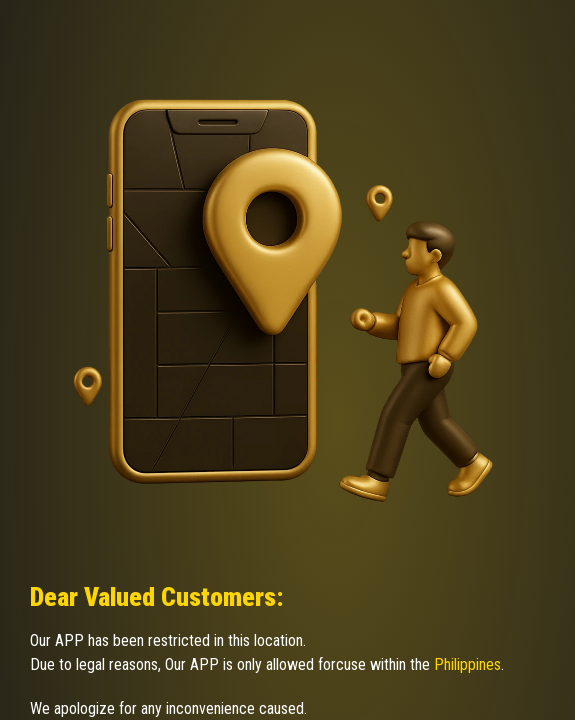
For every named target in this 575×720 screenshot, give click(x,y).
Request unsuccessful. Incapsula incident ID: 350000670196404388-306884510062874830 (287, 360)
